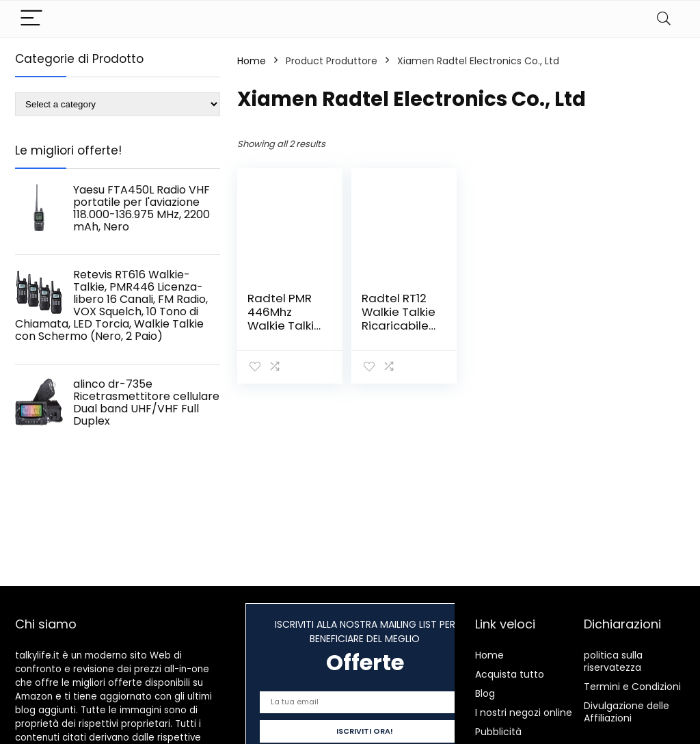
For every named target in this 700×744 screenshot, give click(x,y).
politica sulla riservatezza (613, 661)
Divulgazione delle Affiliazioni (627, 712)
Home (252, 61)
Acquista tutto (510, 674)
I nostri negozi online (524, 713)
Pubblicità (498, 732)
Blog (485, 693)
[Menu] (31, 19)
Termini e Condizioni (632, 687)
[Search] (664, 19)
